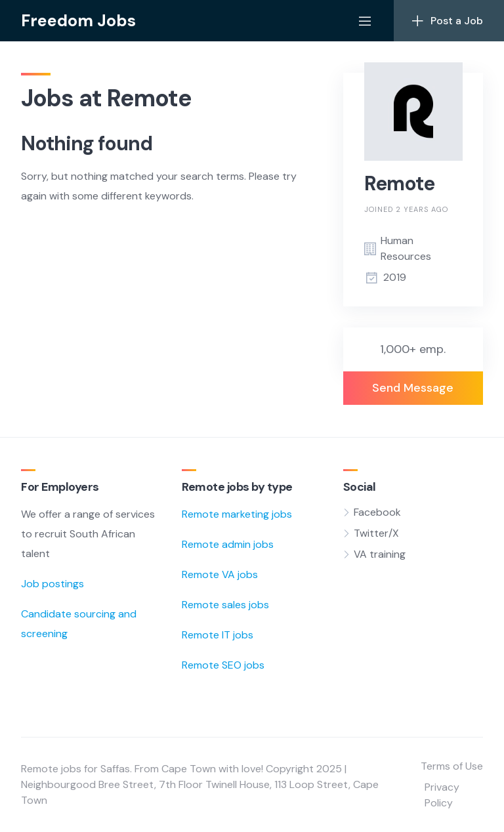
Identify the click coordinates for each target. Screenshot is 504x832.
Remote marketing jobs (237, 514)
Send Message (413, 388)
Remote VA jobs (220, 574)
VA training (380, 554)
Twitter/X (376, 533)
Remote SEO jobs (223, 665)
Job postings (52, 584)
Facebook (377, 512)
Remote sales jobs (225, 605)
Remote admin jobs (228, 544)
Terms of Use (452, 766)
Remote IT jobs (218, 635)
